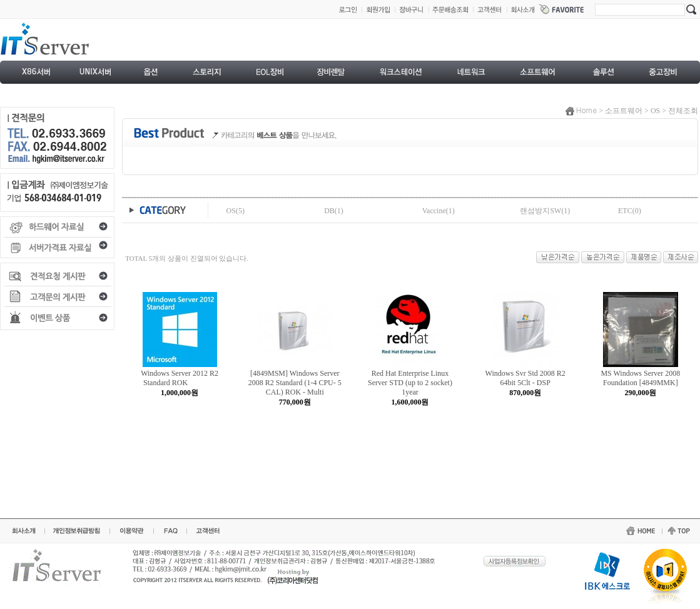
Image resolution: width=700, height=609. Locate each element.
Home (587, 110)
